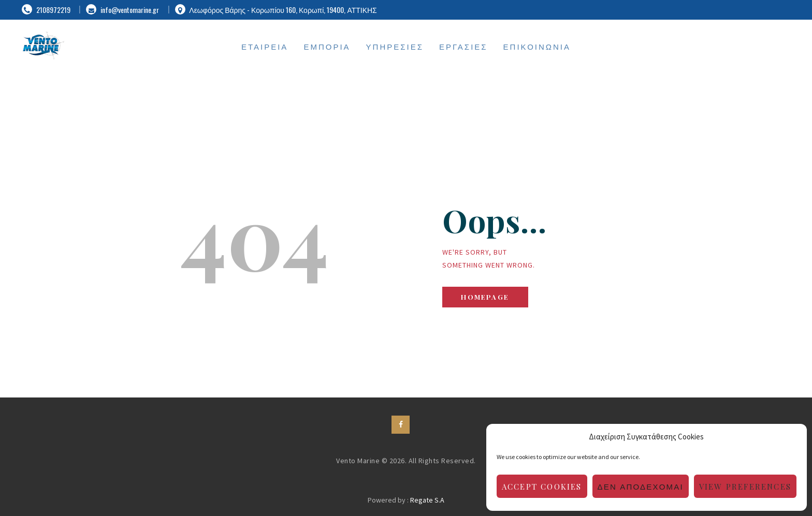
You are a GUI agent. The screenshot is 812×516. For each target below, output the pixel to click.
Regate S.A (427, 500)
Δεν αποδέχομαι (641, 486)
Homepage (485, 297)
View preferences (745, 486)
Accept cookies (542, 486)
